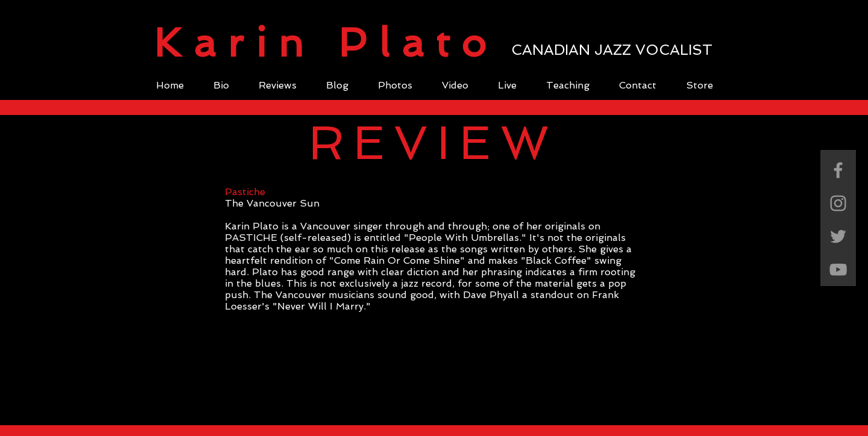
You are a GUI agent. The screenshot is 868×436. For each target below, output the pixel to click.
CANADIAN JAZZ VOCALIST (612, 50)
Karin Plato (326, 43)
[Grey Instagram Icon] (838, 203)
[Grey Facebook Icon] (838, 170)
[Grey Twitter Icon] (838, 236)
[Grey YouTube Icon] (838, 269)
